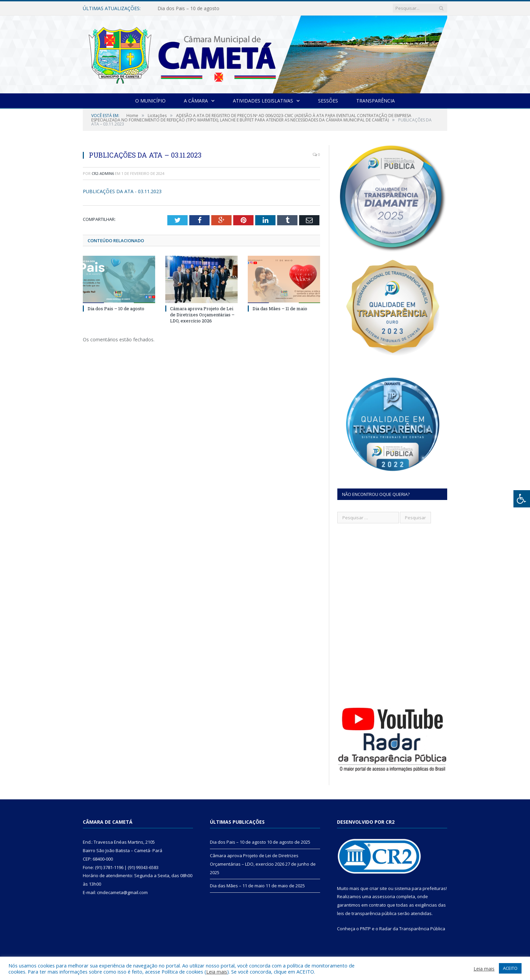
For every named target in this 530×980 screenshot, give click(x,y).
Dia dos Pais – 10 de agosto (188, 8)
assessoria (384, 896)
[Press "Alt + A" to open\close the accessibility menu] (522, 499)
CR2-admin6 (103, 173)
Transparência (376, 101)
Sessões (328, 101)
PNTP (365, 929)
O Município (150, 101)
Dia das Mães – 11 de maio (280, 309)
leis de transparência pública (367, 913)
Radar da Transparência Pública (412, 929)
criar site (378, 888)
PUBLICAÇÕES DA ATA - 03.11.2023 (122, 191)
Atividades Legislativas (263, 101)
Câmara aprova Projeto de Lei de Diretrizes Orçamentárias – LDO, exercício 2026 (202, 315)
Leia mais (217, 972)
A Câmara (196, 101)
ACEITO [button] (510, 968)
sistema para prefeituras (420, 888)
